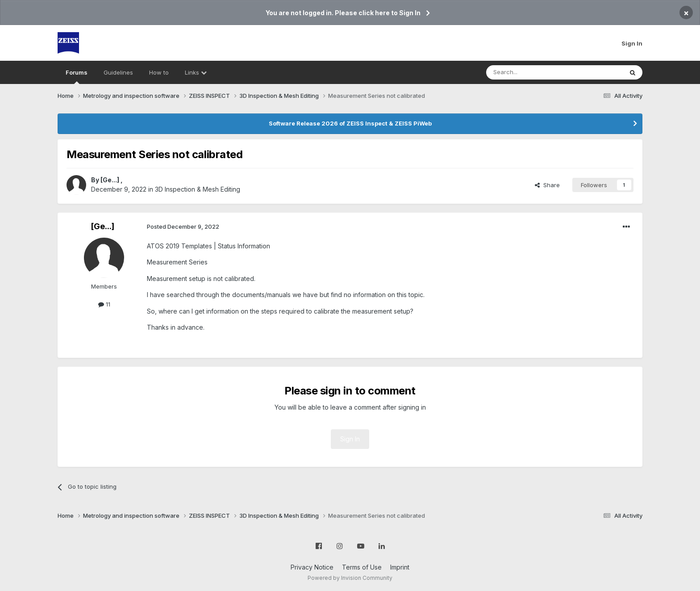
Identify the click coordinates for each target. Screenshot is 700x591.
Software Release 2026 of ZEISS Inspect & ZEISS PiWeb (350, 123)
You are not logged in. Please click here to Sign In (343, 13)
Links (196, 72)
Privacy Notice (312, 567)
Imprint (400, 567)
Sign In (632, 43)
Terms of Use (362, 567)
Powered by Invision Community (350, 578)
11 (104, 304)
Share (547, 185)
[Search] (532, 72)
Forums (77, 76)
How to (159, 72)
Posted (183, 226)
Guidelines (118, 72)
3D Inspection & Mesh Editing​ (198, 189)
